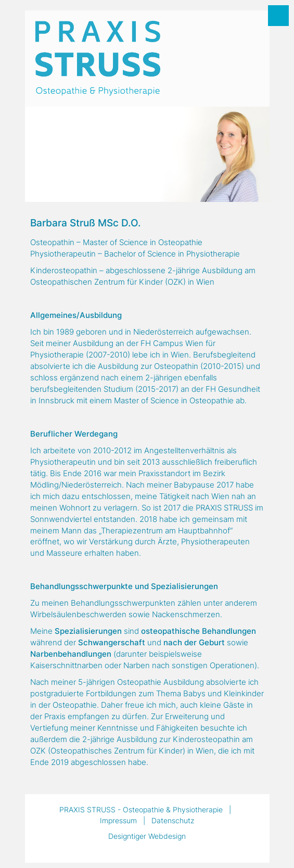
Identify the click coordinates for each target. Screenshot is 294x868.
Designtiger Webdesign (147, 836)
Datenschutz (173, 820)
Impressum (118, 820)
